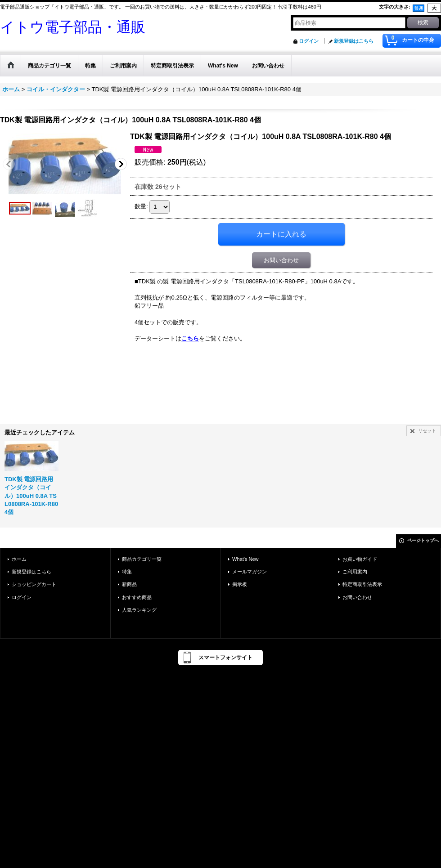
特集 (127, 572)
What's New (245, 559)
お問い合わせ (281, 260)
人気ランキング (139, 610)
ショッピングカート (34, 584)
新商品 (129, 584)
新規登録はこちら (354, 41)
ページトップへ (423, 540)
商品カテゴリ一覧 (142, 559)
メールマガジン (250, 572)
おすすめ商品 (137, 597)
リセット (427, 431)
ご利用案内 (355, 572)
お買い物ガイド (360, 559)
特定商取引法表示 (362, 584)
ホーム (19, 559)
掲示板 (240, 584)
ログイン (309, 41)
